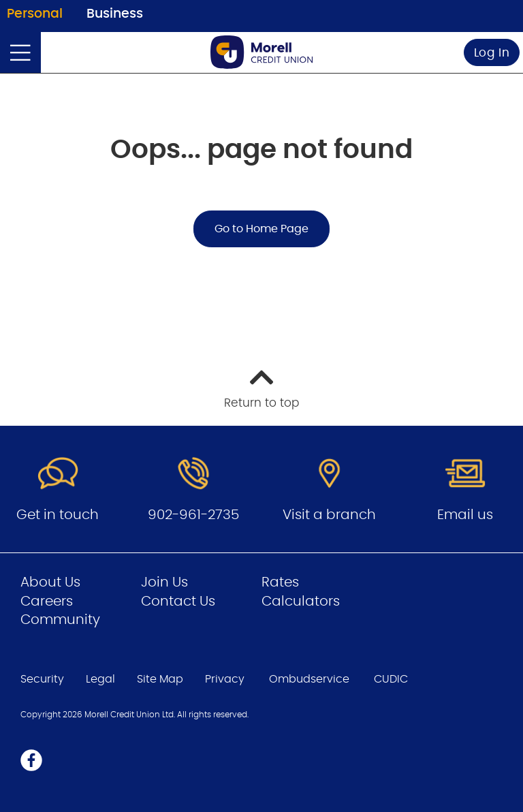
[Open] (20, 52)
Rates (280, 582)
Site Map (160, 679)
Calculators (301, 602)
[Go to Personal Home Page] (261, 52)
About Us (50, 582)
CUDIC (391, 679)
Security (42, 679)
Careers (47, 602)
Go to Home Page (261, 229)
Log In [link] (492, 53)
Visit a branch (329, 515)
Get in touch (58, 515)
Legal (100, 679)
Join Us (164, 582)
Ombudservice (309, 679)
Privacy (225, 679)
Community (60, 620)
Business (115, 14)
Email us (465, 515)
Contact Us (178, 602)
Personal (35, 14)
